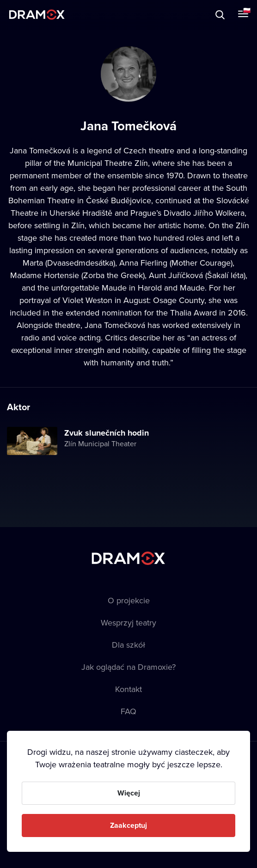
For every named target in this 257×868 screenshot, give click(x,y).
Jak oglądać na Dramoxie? (128, 667)
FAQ (128, 711)
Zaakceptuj (128, 825)
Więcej (129, 793)
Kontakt (128, 689)
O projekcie (129, 600)
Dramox (37, 15)
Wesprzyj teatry (128, 622)
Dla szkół (128, 645)
